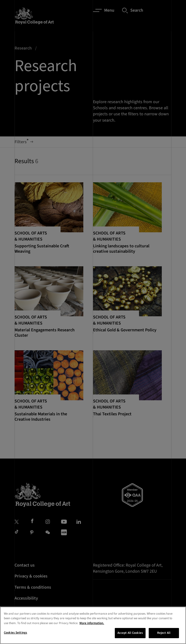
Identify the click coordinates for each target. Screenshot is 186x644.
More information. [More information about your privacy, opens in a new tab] (92, 623)
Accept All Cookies (130, 633)
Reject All (164, 633)
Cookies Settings (15, 633)
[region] (93, 625)
